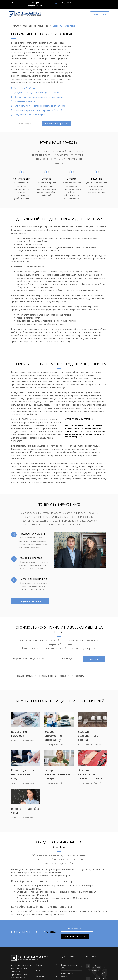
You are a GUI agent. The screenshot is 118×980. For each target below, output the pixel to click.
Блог (38, 971)
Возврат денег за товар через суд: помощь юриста (39, 97)
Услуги (39, 965)
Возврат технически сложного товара (90, 774)
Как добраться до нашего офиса (30, 115)
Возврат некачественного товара (57, 774)
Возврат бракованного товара (88, 736)
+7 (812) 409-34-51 (66, 3)
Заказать (94, 659)
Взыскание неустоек (19, 734)
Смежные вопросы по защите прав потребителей (38, 110)
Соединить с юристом (56, 123)
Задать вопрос (100, 14)
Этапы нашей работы (25, 88)
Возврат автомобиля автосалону (53, 736)
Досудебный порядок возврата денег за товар (37, 93)
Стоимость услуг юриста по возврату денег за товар (40, 106)
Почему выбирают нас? (26, 101)
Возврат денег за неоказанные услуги (23, 774)
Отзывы (40, 976)
